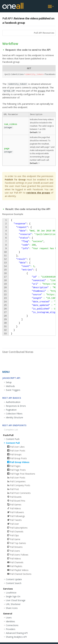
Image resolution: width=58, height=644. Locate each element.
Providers (11, 629)
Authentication (13, 402)
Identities (10, 621)
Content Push (13, 439)
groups (42, 91)
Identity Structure (14, 417)
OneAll (13, 6)
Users (9, 618)
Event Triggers (13, 390)
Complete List (11, 430)
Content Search (14, 583)
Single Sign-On (13, 596)
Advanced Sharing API (17, 633)
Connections (12, 625)
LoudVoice (11, 593)
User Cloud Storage (16, 600)
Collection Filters (14, 414)
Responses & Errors (16, 406)
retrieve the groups (38, 193)
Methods (10, 386)
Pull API (7, 18)
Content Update (14, 579)
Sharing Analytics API (16, 637)
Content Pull (13, 443)
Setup (9, 382)
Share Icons (12, 608)
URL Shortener (13, 604)
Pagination (11, 410)
